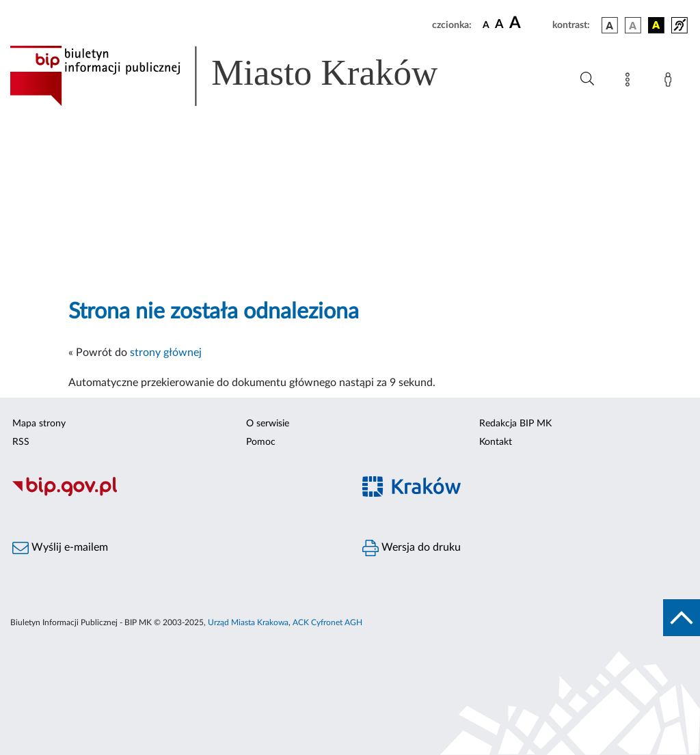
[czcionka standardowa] (486, 25)
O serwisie (268, 424)
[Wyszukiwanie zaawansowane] (587, 79)
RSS (21, 442)
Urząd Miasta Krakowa (248, 622)
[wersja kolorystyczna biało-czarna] (633, 25)
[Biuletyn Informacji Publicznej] (175, 495)
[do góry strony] (682, 618)
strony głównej (166, 353)
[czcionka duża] (529, 23)
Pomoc (261, 442)
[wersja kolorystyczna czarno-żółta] (656, 25)
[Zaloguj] (671, 82)
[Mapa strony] (630, 82)
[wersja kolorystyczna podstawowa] (610, 25)
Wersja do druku (412, 548)
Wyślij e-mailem (60, 548)
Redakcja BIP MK (515, 424)
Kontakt (496, 442)
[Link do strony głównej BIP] (243, 76)
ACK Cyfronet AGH (327, 622)
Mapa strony (39, 424)
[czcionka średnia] (499, 25)
